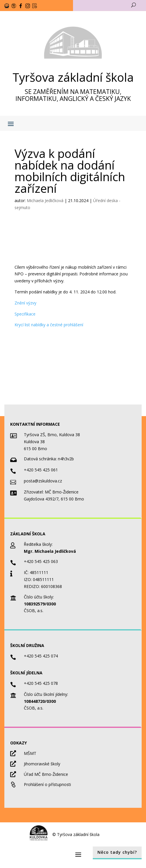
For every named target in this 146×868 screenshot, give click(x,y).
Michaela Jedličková (45, 200)
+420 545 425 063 (41, 561)
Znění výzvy (25, 303)
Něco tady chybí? (117, 852)
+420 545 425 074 (41, 656)
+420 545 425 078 (41, 683)
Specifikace (25, 314)
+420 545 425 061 (41, 470)
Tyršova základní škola (73, 77)
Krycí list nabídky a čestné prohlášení (49, 325)
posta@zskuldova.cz (43, 481)
